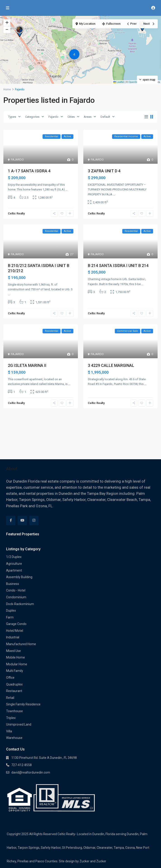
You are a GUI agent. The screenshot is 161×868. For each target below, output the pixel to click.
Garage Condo (16, 624)
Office (10, 678)
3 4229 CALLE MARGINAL (111, 365)
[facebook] (11, 521)
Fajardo (53, 117)
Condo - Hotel (16, 590)
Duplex (11, 611)
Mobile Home (16, 657)
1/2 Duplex (14, 557)
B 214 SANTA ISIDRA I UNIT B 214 (118, 266)
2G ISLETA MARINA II (27, 365)
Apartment (14, 570)
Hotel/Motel (15, 631)
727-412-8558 (22, 765)
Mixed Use (13, 651)
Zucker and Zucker (93, 861)
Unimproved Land (19, 724)
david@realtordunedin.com (31, 772)
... (66, 189)
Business (13, 584)
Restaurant (14, 691)
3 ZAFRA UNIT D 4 (104, 171)
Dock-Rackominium (20, 604)
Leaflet (119, 82)
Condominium (16, 597)
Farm (10, 617)
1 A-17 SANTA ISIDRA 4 (29, 171)
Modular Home (17, 664)
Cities (71, 117)
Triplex (11, 718)
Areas (88, 117)
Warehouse (14, 738)
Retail (10, 698)
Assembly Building (19, 577)
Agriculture (14, 564)
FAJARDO (17, 160)
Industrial (13, 637)
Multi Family (15, 671)
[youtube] (22, 521)
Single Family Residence (23, 704)
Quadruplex (14, 684)
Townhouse (14, 711)
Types (12, 117)
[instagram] (34, 521)
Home (7, 89)
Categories (32, 117)
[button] (19, 31)
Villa (9, 731)
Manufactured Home (21, 644)
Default (105, 117)
